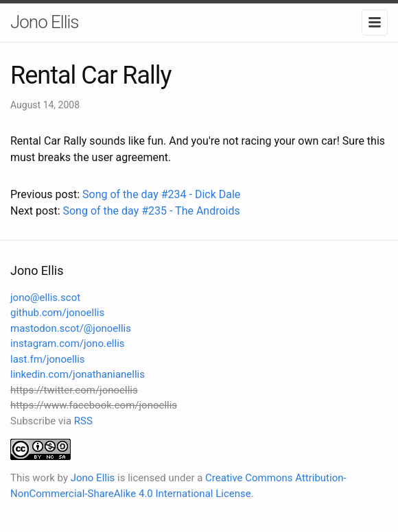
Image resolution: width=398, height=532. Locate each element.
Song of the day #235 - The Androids (151, 211)
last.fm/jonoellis (48, 359)
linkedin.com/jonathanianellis (78, 374)
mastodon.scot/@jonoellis (71, 328)
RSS (83, 421)
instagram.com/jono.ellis (68, 343)
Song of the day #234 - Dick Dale (161, 194)
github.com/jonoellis (57, 313)
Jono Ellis (45, 22)
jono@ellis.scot (45, 298)
